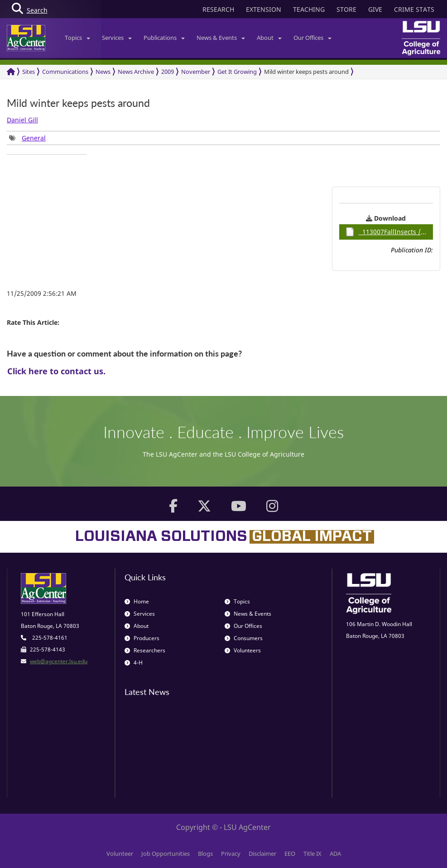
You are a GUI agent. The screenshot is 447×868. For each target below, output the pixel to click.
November (196, 72)
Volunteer (120, 854)
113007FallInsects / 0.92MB (389, 232)
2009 (168, 72)
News (103, 72)
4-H (134, 663)
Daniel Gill (22, 120)
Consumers (244, 638)
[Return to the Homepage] (11, 72)
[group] (27, 138)
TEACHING (309, 9)
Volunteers (243, 650)
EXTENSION (264, 9)
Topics (77, 38)
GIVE (375, 9)
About (269, 38)
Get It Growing (237, 72)
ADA (335, 854)
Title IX (312, 854)
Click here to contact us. (56, 371)
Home (137, 601)
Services (117, 38)
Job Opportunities (166, 854)
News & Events (221, 38)
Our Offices (312, 38)
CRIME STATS (414, 9)
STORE (346, 9)
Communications (65, 72)
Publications (164, 38)
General (34, 138)
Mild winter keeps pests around (306, 72)
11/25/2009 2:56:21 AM (42, 293)
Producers (142, 638)
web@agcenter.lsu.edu (59, 661)
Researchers (145, 650)
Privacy (231, 854)
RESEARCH (218, 9)
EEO (290, 854)
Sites (29, 72)
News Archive (136, 72)
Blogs (205, 854)
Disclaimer (262, 854)
